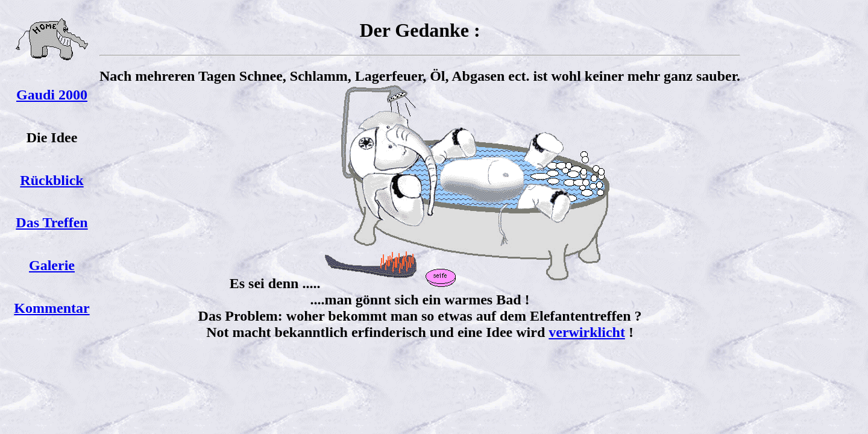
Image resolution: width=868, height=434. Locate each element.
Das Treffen (52, 222)
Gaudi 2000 (52, 95)
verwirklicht (587, 332)
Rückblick (52, 180)
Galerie (52, 265)
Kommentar (52, 308)
